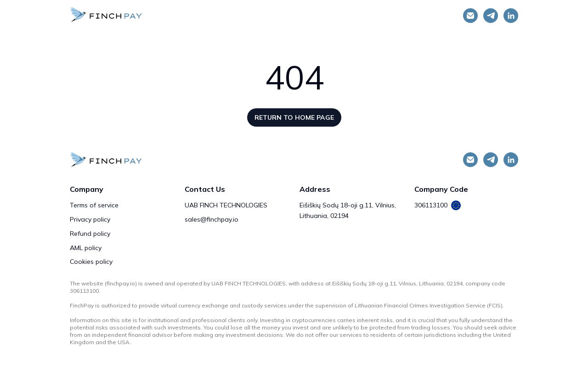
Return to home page (294, 117)
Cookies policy (91, 262)
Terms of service (94, 205)
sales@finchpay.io (212, 219)
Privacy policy (90, 219)
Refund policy (90, 234)
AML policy (86, 248)
